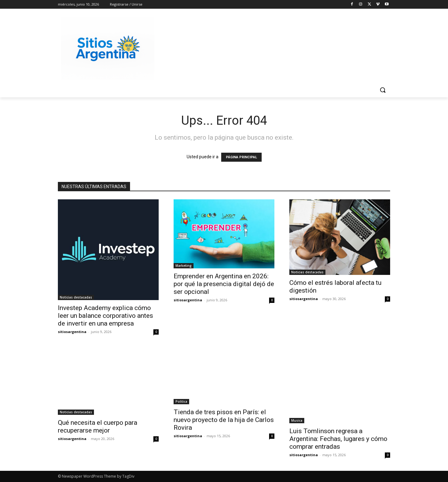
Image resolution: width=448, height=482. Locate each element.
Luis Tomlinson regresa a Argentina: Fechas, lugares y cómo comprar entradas (338, 439)
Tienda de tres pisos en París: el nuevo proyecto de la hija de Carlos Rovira (224, 420)
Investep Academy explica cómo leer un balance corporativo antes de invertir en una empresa (105, 316)
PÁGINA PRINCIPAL (241, 157)
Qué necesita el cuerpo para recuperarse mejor (98, 426)
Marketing (184, 266)
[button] (383, 90)
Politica (181, 401)
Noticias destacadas (76, 297)
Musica (297, 420)
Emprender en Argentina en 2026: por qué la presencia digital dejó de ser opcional (224, 284)
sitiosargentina (72, 332)
